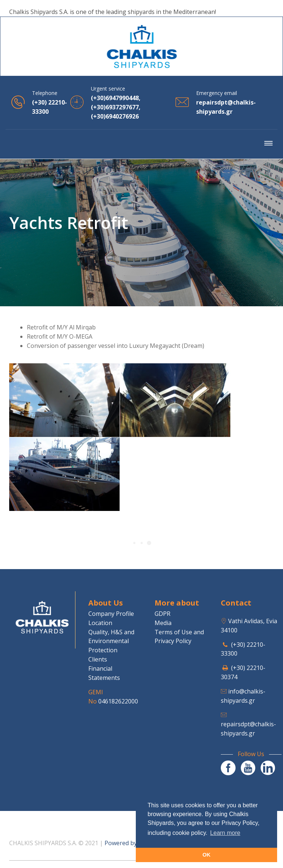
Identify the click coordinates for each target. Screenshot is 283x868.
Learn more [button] (225, 833)
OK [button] (206, 855)
